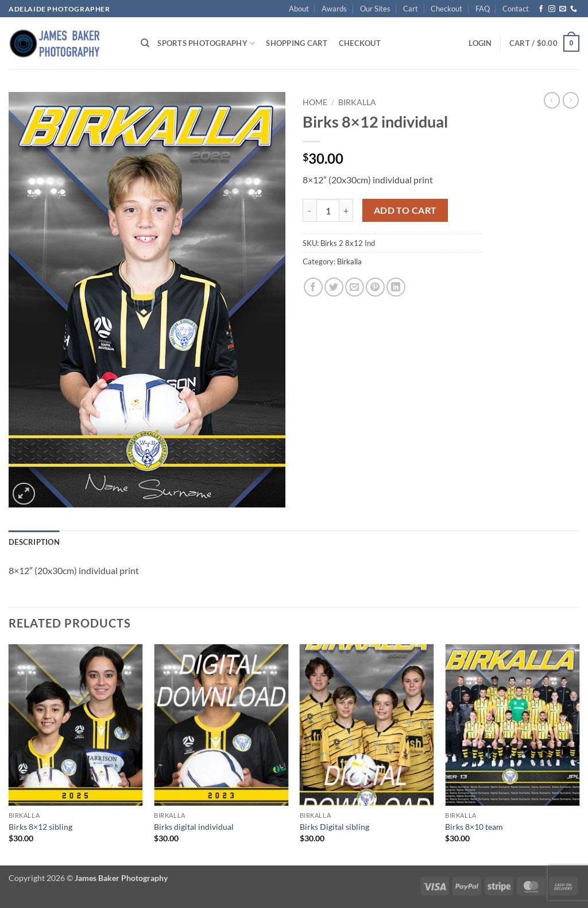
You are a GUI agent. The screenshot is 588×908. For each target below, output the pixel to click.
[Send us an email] (563, 9)
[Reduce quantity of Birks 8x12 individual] (310, 210)
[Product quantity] (328, 210)
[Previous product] (571, 100)
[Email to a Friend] (355, 287)
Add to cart (405, 210)
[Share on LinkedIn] (396, 287)
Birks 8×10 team (474, 827)
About (299, 9)
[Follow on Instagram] (552, 9)
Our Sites (375, 9)
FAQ (483, 9)
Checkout (446, 9)
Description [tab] (34, 542)
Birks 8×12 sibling (40, 827)
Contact (516, 9)
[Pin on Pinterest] (375, 287)
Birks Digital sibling (334, 827)
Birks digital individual (194, 827)
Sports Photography (206, 43)
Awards (334, 9)
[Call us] (574, 9)
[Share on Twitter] (334, 287)
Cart (411, 9)
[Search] (145, 43)
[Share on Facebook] (313, 287)
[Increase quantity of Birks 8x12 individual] (346, 210)
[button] (480, 43)
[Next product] (552, 100)
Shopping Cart (297, 43)
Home (315, 102)
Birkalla (357, 102)
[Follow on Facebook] (541, 9)
